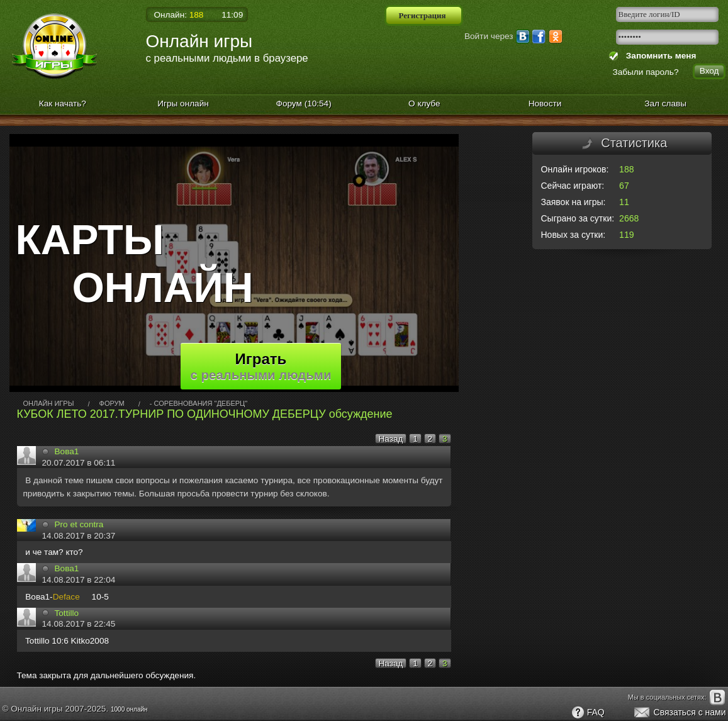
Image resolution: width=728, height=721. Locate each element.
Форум (304, 103)
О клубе (424, 103)
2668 (629, 218)
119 (626, 235)
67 (624, 186)
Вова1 (67, 451)
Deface (66, 597)
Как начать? (63, 103)
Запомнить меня (658, 56)
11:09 (232, 15)
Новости (545, 103)
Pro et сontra (79, 524)
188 (626, 169)
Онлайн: (179, 15)
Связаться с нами (679, 713)
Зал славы (665, 103)
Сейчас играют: (573, 186)
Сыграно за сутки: (578, 218)
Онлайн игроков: (575, 169)
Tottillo (67, 613)
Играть (261, 366)
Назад (391, 439)
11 (624, 202)
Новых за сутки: (574, 235)
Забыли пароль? (646, 72)
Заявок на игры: (574, 202)
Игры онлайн (183, 103)
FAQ (588, 713)
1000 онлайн (129, 709)
